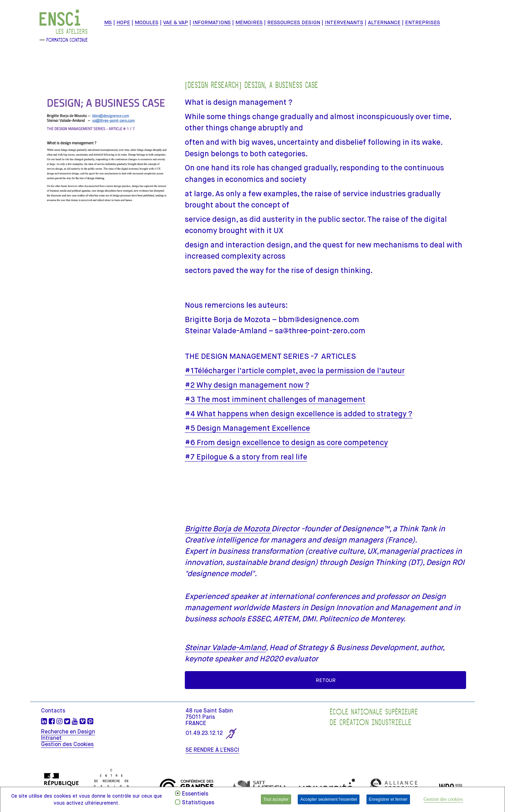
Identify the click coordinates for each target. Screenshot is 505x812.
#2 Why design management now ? (247, 385)
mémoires (249, 22)
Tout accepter (276, 799)
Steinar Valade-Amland (225, 647)
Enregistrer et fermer (388, 799)
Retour (326, 680)
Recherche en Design (68, 732)
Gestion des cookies (443, 799)
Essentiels (195, 794)
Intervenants (344, 22)
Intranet (51, 738)
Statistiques (198, 803)
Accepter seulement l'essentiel (329, 799)
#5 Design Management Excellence (247, 428)
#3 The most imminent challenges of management (275, 399)
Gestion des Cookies (67, 744)
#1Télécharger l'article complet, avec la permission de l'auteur (295, 371)
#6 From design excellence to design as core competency (286, 442)
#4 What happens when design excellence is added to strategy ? (299, 414)
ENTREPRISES (423, 22)
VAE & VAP (176, 22)
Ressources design (294, 22)
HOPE (123, 22)
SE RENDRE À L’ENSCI (212, 750)
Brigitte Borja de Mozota (228, 529)
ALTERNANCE (384, 22)
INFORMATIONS (212, 22)
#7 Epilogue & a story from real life (246, 457)
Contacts (53, 711)
